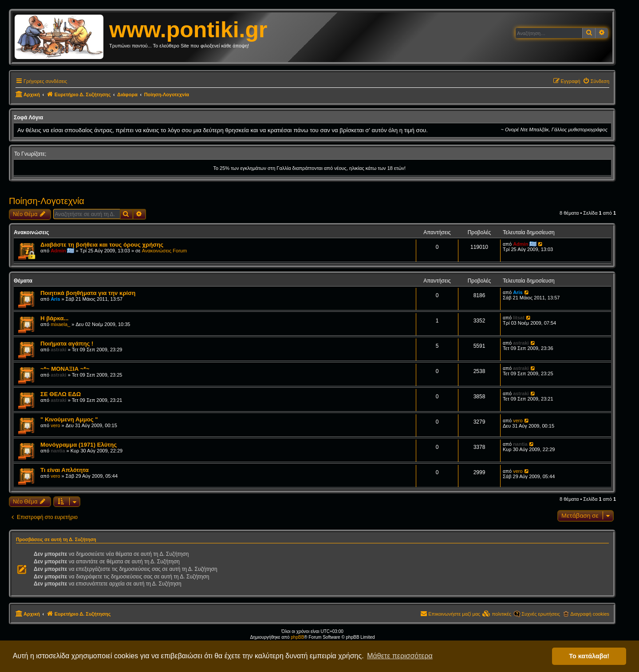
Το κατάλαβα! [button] (589, 656)
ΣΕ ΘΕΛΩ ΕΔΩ (61, 394)
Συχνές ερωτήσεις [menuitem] (541, 614)
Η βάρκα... (55, 318)
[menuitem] (596, 81)
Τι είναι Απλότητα (65, 470)
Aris (55, 299)
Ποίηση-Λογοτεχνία (47, 201)
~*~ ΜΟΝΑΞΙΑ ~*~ (65, 369)
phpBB (297, 637)
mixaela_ (60, 324)
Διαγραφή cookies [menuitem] (590, 614)
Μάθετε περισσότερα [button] (400, 656)
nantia (58, 451)
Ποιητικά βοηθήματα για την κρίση (88, 293)
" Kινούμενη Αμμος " (69, 419)
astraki (58, 350)
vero (55, 425)
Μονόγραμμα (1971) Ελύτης (79, 445)
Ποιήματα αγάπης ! (67, 344)
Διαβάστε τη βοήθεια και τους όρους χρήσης (102, 245)
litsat (519, 318)
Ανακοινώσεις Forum (164, 251)
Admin (58, 251)
